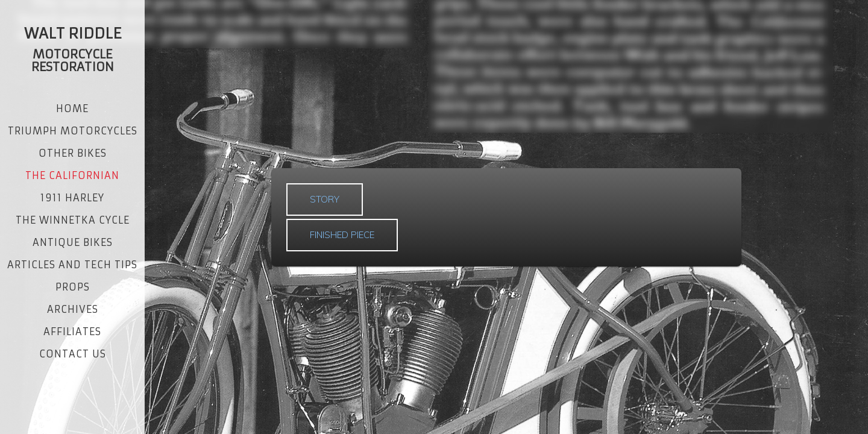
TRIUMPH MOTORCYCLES (73, 131)
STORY (325, 199)
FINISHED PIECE (342, 235)
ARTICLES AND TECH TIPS (72, 265)
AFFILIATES (72, 332)
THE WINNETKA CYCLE (73, 220)
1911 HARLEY (72, 198)
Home (72, 108)
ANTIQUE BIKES (73, 242)
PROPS (73, 287)
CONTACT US (73, 354)
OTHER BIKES (73, 153)
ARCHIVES (73, 309)
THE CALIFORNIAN (72, 175)
